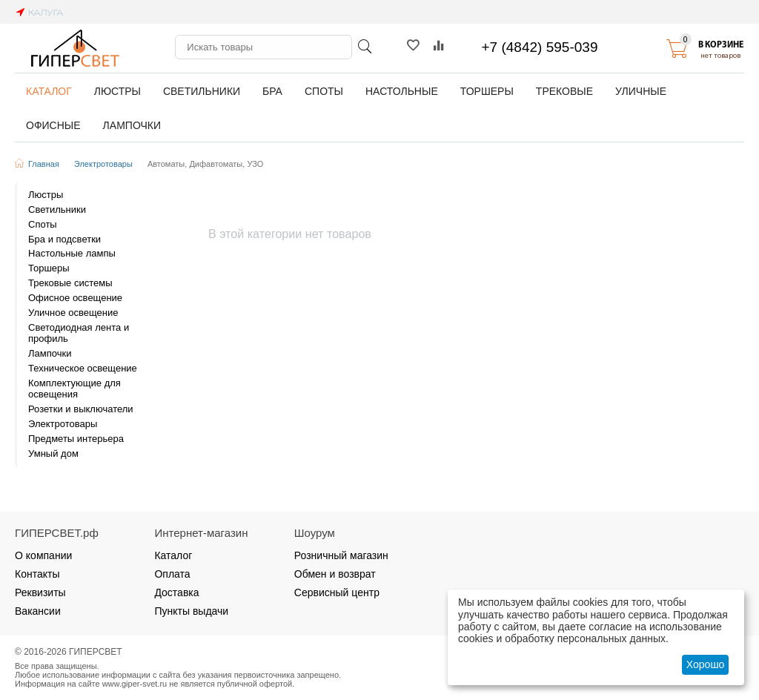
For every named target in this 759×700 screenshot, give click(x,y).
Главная (44, 164)
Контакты (37, 574)
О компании (43, 555)
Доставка (176, 592)
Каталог (173, 555)
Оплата (172, 574)
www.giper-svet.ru (135, 684)
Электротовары (103, 164)
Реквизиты (40, 592)
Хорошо (706, 664)
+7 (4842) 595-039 (540, 47)
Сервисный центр (337, 592)
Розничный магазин (341, 555)
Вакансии (38, 611)
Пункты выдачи (191, 611)
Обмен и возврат (335, 574)
